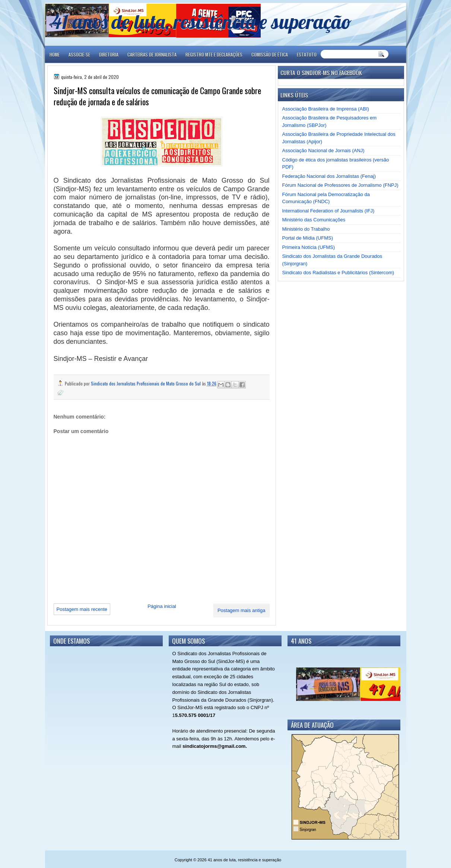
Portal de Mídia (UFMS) (308, 238)
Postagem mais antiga (242, 610)
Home (55, 55)
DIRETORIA (109, 55)
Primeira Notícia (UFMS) (309, 247)
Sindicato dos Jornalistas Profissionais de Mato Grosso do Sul (146, 383)
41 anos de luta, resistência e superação (202, 21)
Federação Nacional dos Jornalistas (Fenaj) (329, 176)
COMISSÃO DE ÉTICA (270, 55)
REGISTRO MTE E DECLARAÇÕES (214, 55)
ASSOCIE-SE (79, 55)
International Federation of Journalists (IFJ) (328, 211)
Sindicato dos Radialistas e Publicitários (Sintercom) (338, 273)
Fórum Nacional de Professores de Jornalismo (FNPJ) (340, 185)
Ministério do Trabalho (306, 229)
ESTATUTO (307, 55)
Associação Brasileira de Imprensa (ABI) (326, 109)
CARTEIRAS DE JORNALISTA (152, 55)
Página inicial (162, 606)
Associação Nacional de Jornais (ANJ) (323, 150)
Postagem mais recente (82, 609)
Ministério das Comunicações (314, 220)
